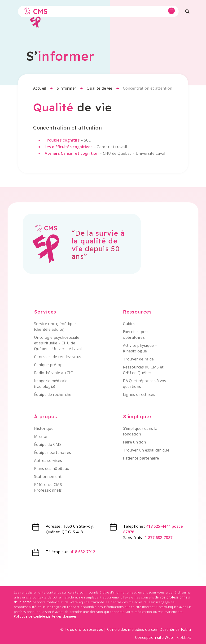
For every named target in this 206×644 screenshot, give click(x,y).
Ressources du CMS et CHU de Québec (143, 370)
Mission (41, 436)
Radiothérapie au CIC (53, 373)
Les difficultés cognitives (69, 147)
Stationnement (48, 477)
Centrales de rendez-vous (58, 357)
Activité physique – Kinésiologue (140, 348)
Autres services (48, 460)
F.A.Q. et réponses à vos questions (145, 384)
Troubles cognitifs (62, 140)
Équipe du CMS (48, 444)
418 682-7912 (83, 552)
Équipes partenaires (53, 452)
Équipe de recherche (53, 394)
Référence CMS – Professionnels (50, 487)
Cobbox (184, 637)
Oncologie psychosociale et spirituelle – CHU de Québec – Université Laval (58, 343)
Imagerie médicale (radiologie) (51, 384)
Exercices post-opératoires (137, 335)
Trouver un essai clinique (146, 450)
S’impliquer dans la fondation (140, 431)
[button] (171, 11)
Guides (129, 324)
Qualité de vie (99, 88)
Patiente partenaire (141, 458)
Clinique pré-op (48, 365)
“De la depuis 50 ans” (98, 245)
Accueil (40, 88)
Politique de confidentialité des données (45, 616)
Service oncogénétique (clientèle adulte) (55, 326)
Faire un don (135, 442)
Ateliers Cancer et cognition (72, 153)
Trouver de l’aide (138, 359)
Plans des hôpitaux (51, 468)
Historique (44, 428)
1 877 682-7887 (159, 538)
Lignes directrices (139, 394)
